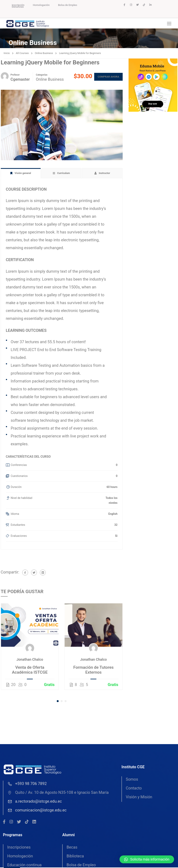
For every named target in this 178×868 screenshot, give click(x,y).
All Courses (22, 54)
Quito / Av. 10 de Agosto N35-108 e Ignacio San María (58, 793)
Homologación (41, 5)
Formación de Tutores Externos (94, 670)
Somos (132, 780)
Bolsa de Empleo (68, 5)
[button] (58, 702)
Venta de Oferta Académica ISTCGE (30, 670)
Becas (72, 848)
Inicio (7, 54)
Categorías (42, 76)
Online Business (44, 54)
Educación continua (24, 866)
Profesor (15, 76)
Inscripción (18, 5)
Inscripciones (19, 848)
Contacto (134, 789)
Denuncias (18, 7)
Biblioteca (75, 857)
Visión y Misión (139, 798)
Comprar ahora (107, 77)
